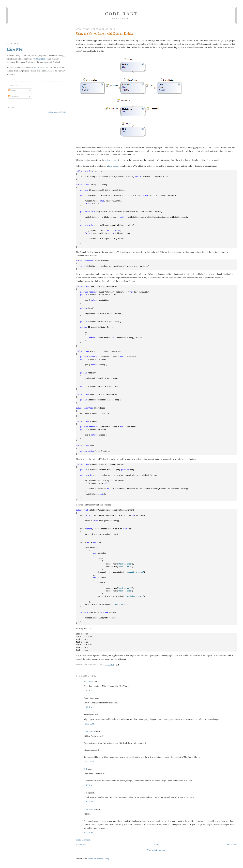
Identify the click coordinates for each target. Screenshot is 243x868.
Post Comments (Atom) (98, 859)
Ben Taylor (88, 681)
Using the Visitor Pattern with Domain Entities (105, 34)
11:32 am (89, 724)
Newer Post (81, 845)
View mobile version (156, 850)
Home (157, 845)
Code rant (122, 14)
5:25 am (88, 802)
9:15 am (88, 832)
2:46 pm (88, 785)
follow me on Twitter (57, 112)
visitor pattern (111, 160)
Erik (85, 769)
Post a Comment (83, 840)
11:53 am (89, 761)
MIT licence (39, 68)
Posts (12, 91)
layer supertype (115, 166)
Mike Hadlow (90, 731)
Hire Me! (15, 49)
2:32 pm (88, 707)
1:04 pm (88, 690)
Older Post (232, 845)
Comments (14, 96)
